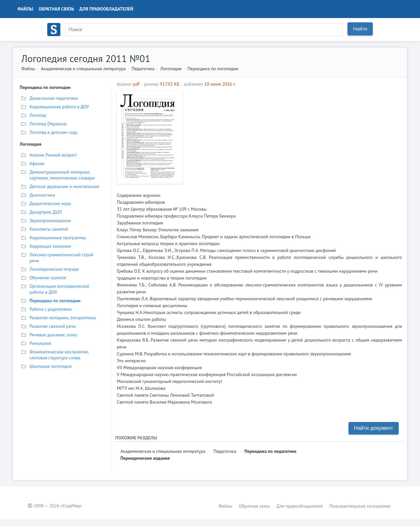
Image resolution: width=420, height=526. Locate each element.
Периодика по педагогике (271, 451)
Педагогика (143, 69)
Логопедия (171, 69)
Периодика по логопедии (213, 69)
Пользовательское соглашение (360, 506)
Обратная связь (56, 9)
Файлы (25, 9)
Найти (360, 29)
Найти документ (374, 428)
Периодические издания (145, 458)
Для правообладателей (106, 9)
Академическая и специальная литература (83, 69)
